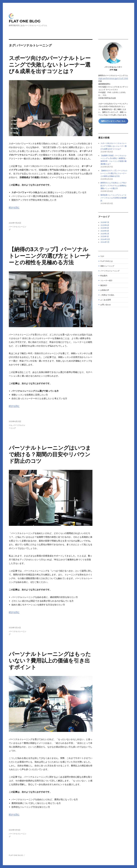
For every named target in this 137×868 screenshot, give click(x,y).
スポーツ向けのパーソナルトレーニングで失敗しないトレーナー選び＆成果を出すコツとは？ (50, 65)
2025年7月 (105, 222)
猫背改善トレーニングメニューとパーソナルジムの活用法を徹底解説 (114, 198)
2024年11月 (105, 242)
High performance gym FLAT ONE (113, 78)
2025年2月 (105, 234)
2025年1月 (105, 236)
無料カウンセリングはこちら (113, 121)
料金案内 (104, 276)
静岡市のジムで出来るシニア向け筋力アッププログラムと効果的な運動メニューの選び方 (114, 186)
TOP (102, 256)
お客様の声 (105, 290)
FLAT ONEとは (106, 261)
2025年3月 (105, 231)
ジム (11, 425)
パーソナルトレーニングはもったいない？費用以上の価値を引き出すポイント (50, 661)
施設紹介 (104, 285)
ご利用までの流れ (107, 295)
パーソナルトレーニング (110, 271)
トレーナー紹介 (106, 280)
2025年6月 (105, 225)
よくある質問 (106, 300)
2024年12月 (105, 239)
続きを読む (14, 207)
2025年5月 (105, 228)
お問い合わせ (106, 305)
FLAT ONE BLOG (25, 21)
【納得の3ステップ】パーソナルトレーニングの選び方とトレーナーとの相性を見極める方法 (50, 256)
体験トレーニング (107, 266)
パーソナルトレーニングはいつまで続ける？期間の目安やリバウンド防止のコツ (50, 454)
